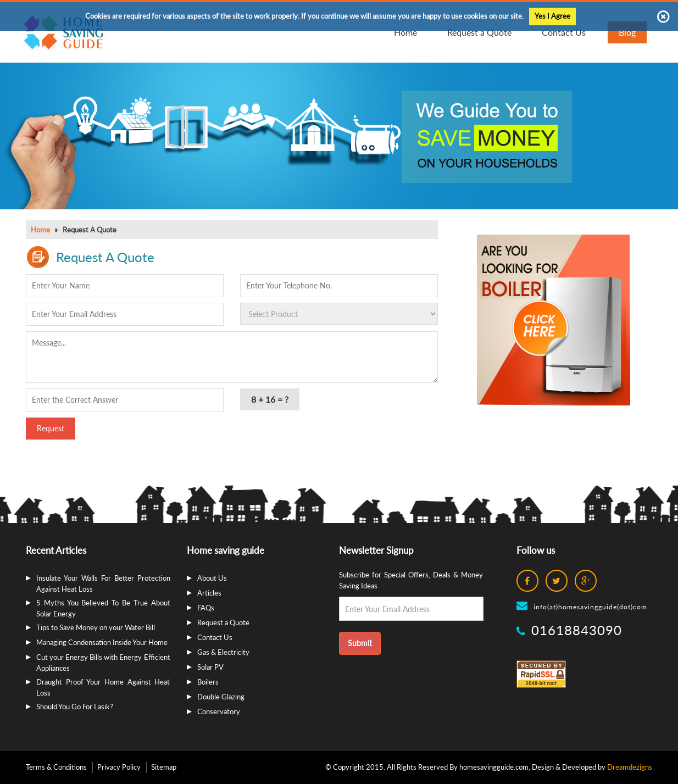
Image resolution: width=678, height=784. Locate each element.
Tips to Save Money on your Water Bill (96, 627)
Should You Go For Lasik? (75, 707)
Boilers (208, 682)
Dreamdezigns (630, 767)
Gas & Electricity (223, 652)
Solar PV (210, 667)
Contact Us (215, 637)
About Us (212, 578)
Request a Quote (223, 622)
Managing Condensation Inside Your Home (102, 642)
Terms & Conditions (56, 767)
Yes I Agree (552, 16)
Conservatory (219, 711)
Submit (360, 643)
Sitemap (164, 767)
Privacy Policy (119, 767)
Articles (209, 593)
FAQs (206, 608)
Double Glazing (221, 697)
